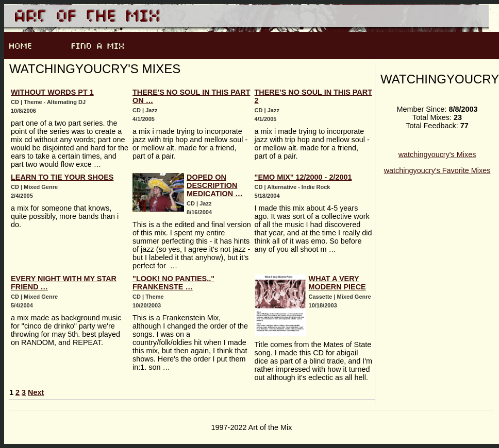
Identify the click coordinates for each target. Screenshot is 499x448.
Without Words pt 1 (52, 92)
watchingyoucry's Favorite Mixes (437, 170)
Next (36, 392)
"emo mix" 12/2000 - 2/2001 (303, 177)
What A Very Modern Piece (337, 283)
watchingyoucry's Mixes (437, 154)
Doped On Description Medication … (214, 185)
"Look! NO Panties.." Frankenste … (173, 283)
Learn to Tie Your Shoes (62, 177)
